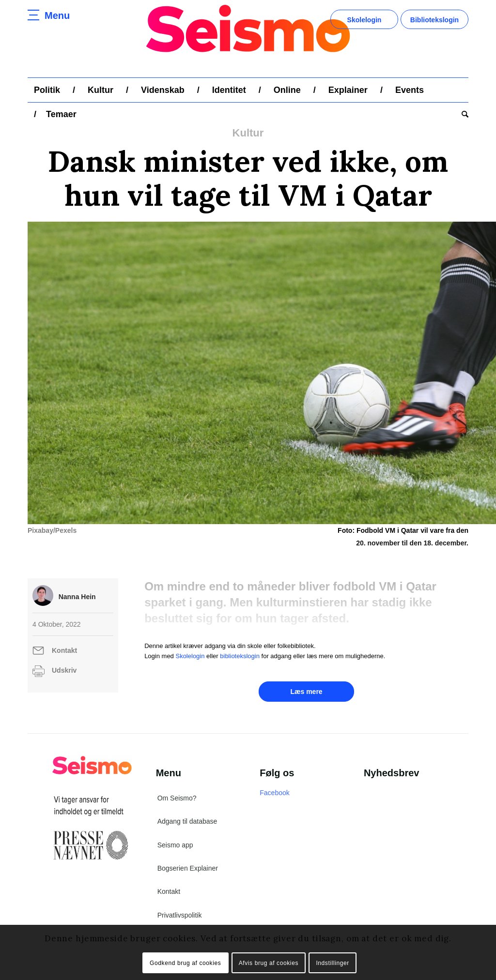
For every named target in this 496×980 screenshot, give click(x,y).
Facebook (274, 793)
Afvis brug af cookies (269, 963)
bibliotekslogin (240, 656)
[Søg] (462, 114)
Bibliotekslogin (434, 20)
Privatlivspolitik (180, 915)
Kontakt (64, 650)
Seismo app (175, 845)
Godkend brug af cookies (185, 963)
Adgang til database (187, 821)
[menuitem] (47, 90)
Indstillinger (333, 963)
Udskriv (64, 670)
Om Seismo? (177, 798)
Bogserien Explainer (188, 868)
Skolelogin (364, 20)
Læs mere (306, 692)
